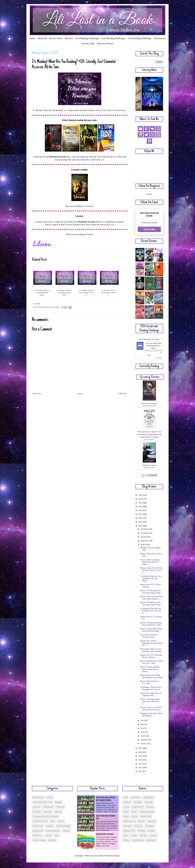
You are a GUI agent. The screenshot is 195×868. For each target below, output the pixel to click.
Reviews (69, 38)
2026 (141, 495)
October (144, 537)
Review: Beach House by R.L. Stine (150, 682)
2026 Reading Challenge (149, 339)
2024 (141, 503)
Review (50, 797)
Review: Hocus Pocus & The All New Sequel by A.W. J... (151, 570)
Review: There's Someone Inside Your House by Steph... (150, 562)
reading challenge (63, 826)
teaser (57, 835)
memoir (135, 816)
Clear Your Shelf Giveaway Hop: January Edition (106, 799)
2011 (140, 771)
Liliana (148, 343)
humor (134, 812)
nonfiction (138, 826)
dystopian (138, 802)
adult (126, 797)
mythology (152, 821)
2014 (141, 760)
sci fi (126, 835)
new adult (127, 826)
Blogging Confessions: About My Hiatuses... (151, 715)
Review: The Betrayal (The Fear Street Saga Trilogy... (151, 604)
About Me (42, 38)
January (144, 744)
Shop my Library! (105, 44)
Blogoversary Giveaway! (105, 834)
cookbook (127, 802)
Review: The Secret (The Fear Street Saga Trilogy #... (152, 598)
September (145, 541)
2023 (141, 507)
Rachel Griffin (150, 468)
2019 (141, 522)
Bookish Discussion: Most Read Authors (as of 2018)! (151, 676)
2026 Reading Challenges (140, 38)
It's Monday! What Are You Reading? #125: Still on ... (151, 688)
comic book (135, 797)
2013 (141, 764)
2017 (141, 748)
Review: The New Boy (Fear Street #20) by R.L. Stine (151, 624)
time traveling (138, 840)
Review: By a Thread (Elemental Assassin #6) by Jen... (152, 643)
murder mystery (129, 821)
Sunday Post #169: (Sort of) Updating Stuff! (151, 694)
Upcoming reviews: (150, 377)
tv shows (52, 840)
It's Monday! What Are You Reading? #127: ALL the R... (151, 611)
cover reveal (48, 807)
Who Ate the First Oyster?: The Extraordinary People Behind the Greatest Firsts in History (149, 434)
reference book (129, 831)
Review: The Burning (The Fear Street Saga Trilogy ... (151, 592)
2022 (141, 510)
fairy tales (149, 802)
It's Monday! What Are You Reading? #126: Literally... (151, 650)
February (144, 740)
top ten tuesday (39, 840)
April (143, 732)
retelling (142, 831)
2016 (141, 752)
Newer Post (37, 394)
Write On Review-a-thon (42, 802)
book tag (37, 807)
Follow (149, 194)
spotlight (66, 831)
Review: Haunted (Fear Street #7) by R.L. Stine (151, 662)
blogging (58, 802)
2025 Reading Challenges (113, 38)
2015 (141, 756)
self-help (143, 835)
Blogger (117, 856)
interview (58, 812)
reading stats (38, 831)
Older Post (123, 394)
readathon (50, 826)
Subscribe (149, 229)
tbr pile (48, 835)
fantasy (126, 807)
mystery (141, 821)
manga (126, 816)
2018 (141, 526)
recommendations (53, 831)
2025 (141, 499)
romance (151, 831)
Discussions (160, 38)
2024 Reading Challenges (87, 38)
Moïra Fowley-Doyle (150, 406)
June (143, 724)
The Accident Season (149, 404)
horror (126, 812)
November (145, 533)
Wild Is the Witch (149, 465)
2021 (141, 514)
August (144, 545)
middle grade (146, 816)
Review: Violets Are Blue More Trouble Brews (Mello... (150, 669)
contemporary (148, 797)
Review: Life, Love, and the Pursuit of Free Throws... (151, 709)
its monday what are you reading (48, 307)
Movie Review (38, 797)
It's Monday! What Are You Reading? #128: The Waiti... (151, 579)
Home (32, 38)
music (53, 821)
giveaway (37, 812)
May (143, 728)
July (142, 720)
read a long (38, 826)
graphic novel (138, 807)
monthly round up (40, 821)
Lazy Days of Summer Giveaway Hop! (149, 636)
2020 (141, 518)
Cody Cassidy (150, 439)
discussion (60, 807)
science (134, 835)
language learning (147, 812)
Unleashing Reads (118, 110)
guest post (48, 812)
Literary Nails (88, 44)
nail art (61, 821)
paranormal (150, 826)
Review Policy (56, 38)
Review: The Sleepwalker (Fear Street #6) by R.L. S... (150, 701)
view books (159, 358)
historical (150, 807)
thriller (126, 840)
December (145, 529)
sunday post (38, 835)
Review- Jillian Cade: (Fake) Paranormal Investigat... (151, 630)
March (143, 736)
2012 (141, 768)
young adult (151, 840)
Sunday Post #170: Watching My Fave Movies (151, 656)
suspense (153, 835)
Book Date (102, 110)
